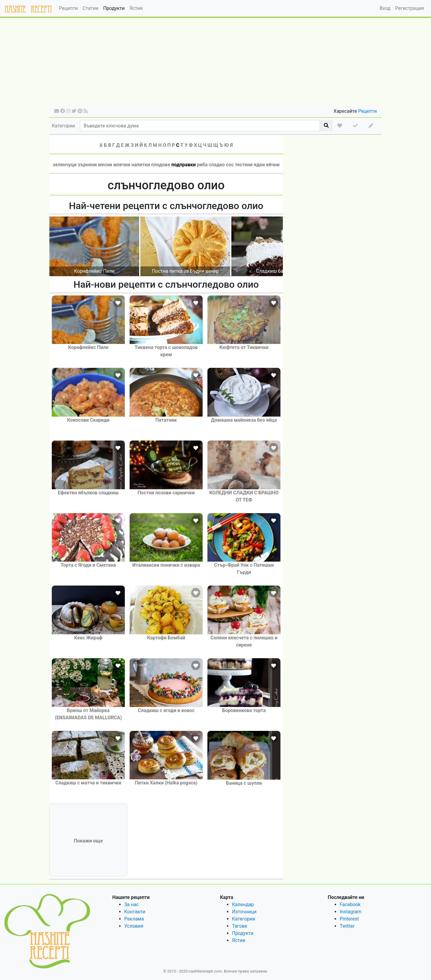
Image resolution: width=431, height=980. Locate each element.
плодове (161, 165)
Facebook (350, 904)
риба (202, 165)
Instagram (350, 912)
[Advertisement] (215, 63)
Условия (134, 926)
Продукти (114, 8)
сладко (217, 165)
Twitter (347, 926)
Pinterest (349, 919)
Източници (244, 912)
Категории (63, 126)
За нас (131, 904)
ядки (259, 165)
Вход (385, 8)
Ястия (136, 8)
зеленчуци (65, 165)
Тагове (240, 926)
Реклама (134, 919)
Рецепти (68, 8)
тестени (244, 165)
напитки (141, 165)
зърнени (87, 165)
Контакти (135, 912)
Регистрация (409, 8)
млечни (122, 165)
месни (105, 165)
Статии (91, 8)
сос (230, 165)
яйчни (273, 165)
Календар (243, 904)
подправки (184, 165)
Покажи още (88, 841)
